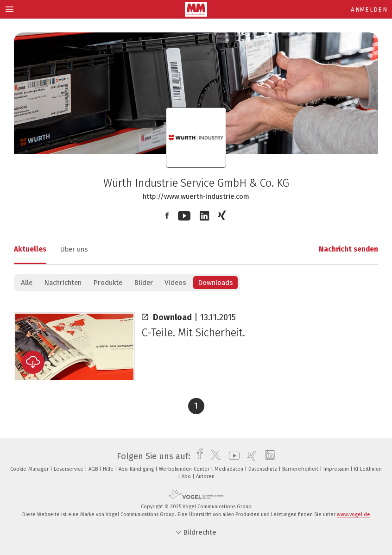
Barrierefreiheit (301, 469)
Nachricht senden (348, 249)
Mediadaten (230, 469)
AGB (94, 469)
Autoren (205, 476)
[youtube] (232, 456)
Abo (187, 476)
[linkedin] (268, 456)
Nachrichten (63, 283)
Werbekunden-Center (185, 469)
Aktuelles (30, 249)
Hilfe (109, 469)
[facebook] (198, 456)
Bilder (143, 283)
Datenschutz (263, 469)
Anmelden (369, 9)
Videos (175, 283)
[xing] (250, 456)
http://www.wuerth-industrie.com (196, 196)
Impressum (337, 469)
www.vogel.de (354, 514)
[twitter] (213, 456)
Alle (27, 283)
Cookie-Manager (30, 469)
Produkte (108, 283)
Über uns (74, 249)
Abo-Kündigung (137, 469)
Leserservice (69, 469)
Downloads (215, 283)
